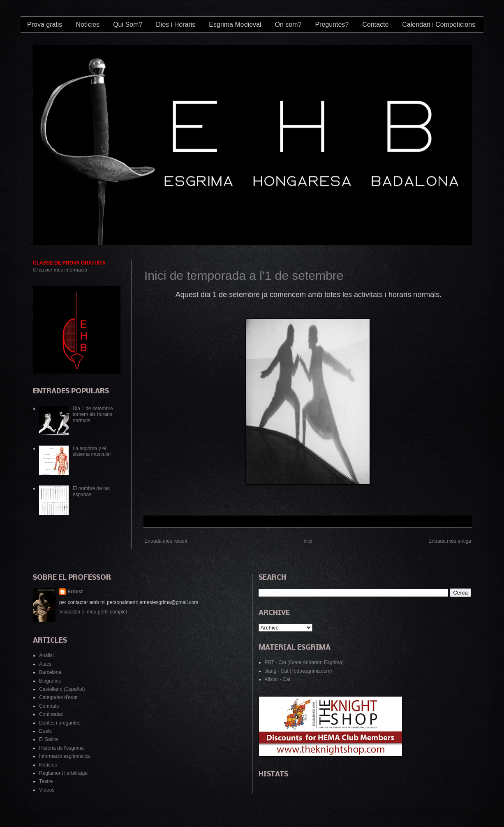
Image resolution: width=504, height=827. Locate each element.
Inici (308, 541)
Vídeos (47, 790)
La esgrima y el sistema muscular (92, 451)
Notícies (88, 24)
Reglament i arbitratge (63, 773)
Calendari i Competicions (439, 24)
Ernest (75, 592)
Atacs (45, 664)
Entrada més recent (166, 541)
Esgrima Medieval (235, 24)
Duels (45, 731)
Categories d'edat (58, 697)
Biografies (50, 681)
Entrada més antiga (450, 541)
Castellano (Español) (62, 689)
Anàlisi (46, 655)
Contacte (375, 24)
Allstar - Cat (278, 679)
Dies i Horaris (176, 24)
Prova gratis (45, 24)
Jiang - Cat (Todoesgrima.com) (298, 671)
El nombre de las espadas (91, 491)
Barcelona (50, 672)
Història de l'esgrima (61, 748)
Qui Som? (128, 24)
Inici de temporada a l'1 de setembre (244, 275)
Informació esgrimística (64, 756)
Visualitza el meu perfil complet (93, 612)
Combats (49, 706)
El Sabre (49, 739)
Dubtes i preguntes (60, 723)
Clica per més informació (60, 270)
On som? (288, 24)
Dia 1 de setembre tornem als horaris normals (93, 415)
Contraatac (51, 714)
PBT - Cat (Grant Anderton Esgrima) (304, 662)
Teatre (46, 781)
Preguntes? (332, 24)
